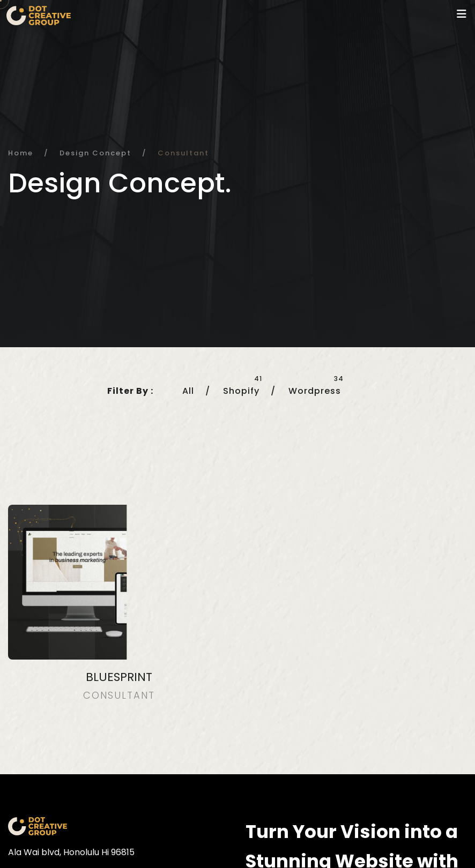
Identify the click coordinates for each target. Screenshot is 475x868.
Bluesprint (119, 677)
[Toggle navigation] (462, 14)
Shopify (241, 391)
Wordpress (315, 391)
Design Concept (95, 153)
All (188, 391)
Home (21, 153)
